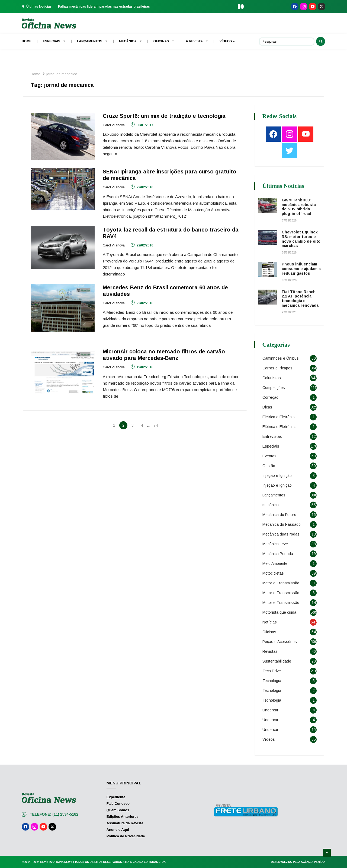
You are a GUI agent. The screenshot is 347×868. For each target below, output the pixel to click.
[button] (239, 7)
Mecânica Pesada (278, 554)
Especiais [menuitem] (54, 41)
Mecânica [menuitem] (131, 41)
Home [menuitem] (27, 41)
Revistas (271, 651)
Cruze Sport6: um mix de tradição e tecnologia (164, 116)
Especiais (271, 446)
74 (156, 424)
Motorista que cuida (280, 612)
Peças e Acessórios (280, 642)
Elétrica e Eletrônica (280, 417)
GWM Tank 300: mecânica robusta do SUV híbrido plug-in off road (299, 207)
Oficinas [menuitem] (164, 41)
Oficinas (270, 632)
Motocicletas (274, 573)
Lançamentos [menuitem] (92, 41)
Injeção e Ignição (278, 476)
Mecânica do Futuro (280, 515)
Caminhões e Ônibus (281, 358)
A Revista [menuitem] (197, 41)
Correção (271, 397)
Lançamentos (274, 495)
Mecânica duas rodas (282, 534)
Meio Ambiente (275, 563)
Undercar (271, 710)
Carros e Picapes (278, 368)
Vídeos (269, 739)
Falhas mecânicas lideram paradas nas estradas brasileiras (104, 7)
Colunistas (272, 378)
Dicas (268, 407)
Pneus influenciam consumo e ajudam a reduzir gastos (300, 269)
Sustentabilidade (277, 661)
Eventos (270, 456)
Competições (274, 388)
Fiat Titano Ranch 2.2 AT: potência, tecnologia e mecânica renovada (301, 299)
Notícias (270, 622)
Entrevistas (273, 436)
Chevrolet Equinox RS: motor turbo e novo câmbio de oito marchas (300, 239)
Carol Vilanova (114, 125)
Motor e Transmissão (281, 583)
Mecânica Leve (276, 544)
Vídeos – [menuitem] (227, 41)
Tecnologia (272, 681)
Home (36, 74)
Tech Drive (272, 671)
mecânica (271, 505)
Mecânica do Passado (282, 524)
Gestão (269, 466)
